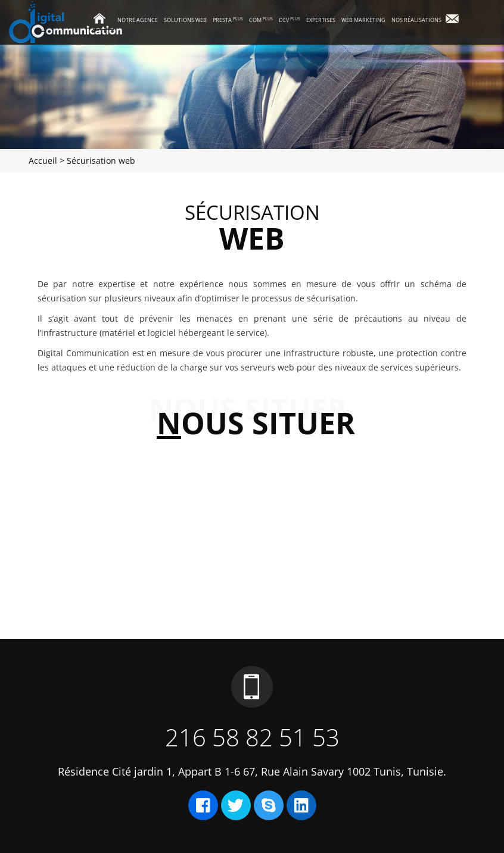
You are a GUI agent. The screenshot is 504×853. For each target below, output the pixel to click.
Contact (457, 20)
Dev (290, 20)
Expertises (321, 20)
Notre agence (138, 20)
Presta (228, 20)
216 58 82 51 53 (252, 737)
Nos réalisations (416, 20)
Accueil (103, 20)
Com (261, 20)
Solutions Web (185, 20)
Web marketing (363, 20)
